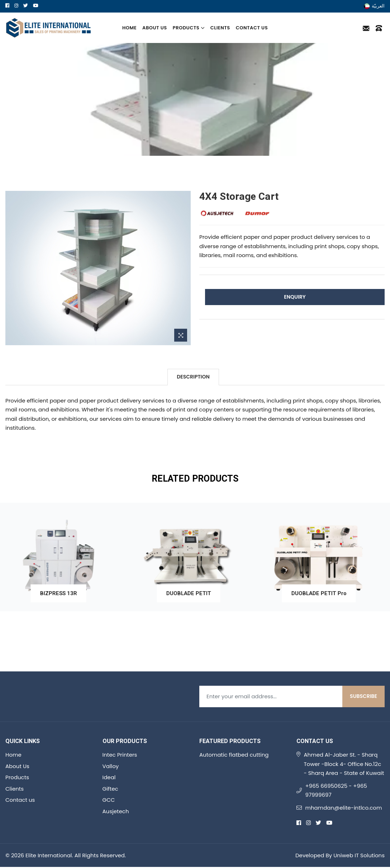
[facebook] (7, 6)
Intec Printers (120, 755)
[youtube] (36, 6)
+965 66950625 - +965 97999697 (336, 790)
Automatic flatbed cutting (234, 755)
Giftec (110, 789)
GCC (109, 800)
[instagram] (16, 6)
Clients (220, 28)
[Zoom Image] (181, 335)
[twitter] (26, 6)
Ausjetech (116, 811)
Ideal (109, 777)
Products (189, 28)
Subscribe (363, 696)
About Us (155, 28)
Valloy (111, 766)
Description (193, 377)
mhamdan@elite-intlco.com (344, 808)
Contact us (252, 28)
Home (129, 28)
